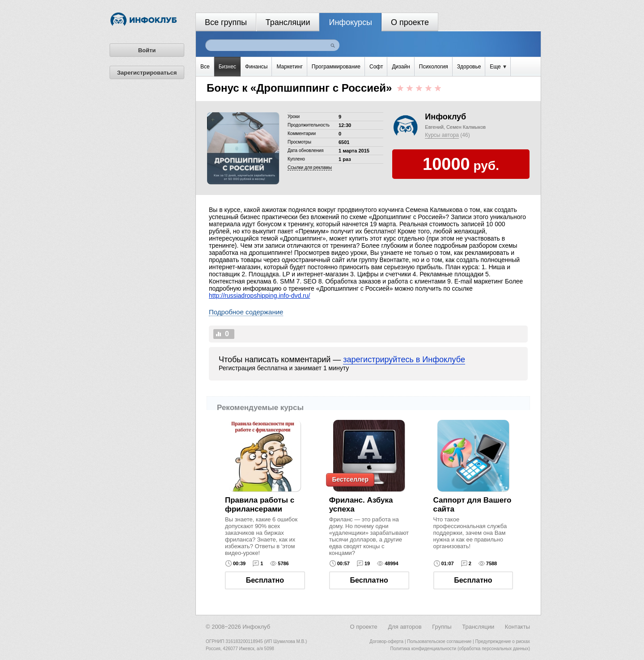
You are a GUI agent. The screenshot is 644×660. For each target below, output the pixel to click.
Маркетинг (289, 67)
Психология (434, 67)
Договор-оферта (386, 641)
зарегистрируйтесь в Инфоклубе (404, 360)
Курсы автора (442, 135)
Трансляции (288, 22)
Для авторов (405, 627)
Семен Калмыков (466, 127)
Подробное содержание (246, 312)
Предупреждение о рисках (502, 641)
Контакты (517, 627)
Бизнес (227, 67)
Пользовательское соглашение (439, 641)
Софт (376, 67)
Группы (442, 627)
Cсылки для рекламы (310, 167)
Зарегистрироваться (147, 73)
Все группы (226, 22)
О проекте (410, 22)
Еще (498, 67)
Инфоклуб (445, 117)
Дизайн (401, 67)
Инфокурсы (350, 22)
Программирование (336, 67)
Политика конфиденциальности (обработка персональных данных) (460, 649)
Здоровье (469, 67)
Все (205, 67)
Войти (147, 50)
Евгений (434, 127)
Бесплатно (265, 580)
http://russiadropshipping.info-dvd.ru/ (259, 296)
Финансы (256, 67)
